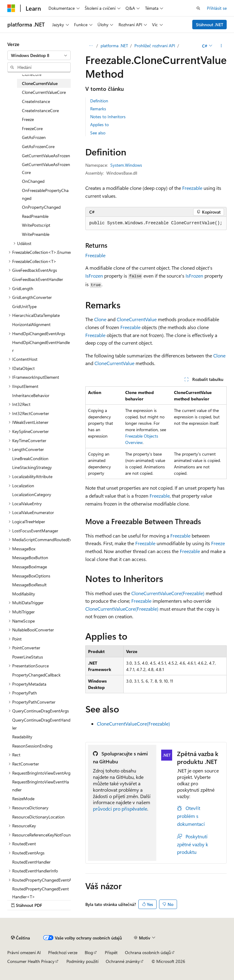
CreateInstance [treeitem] (36, 101)
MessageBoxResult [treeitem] (29, 585)
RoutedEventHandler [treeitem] (31, 862)
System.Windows (126, 165)
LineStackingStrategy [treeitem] (32, 467)
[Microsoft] (11, 8)
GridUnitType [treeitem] (24, 306)
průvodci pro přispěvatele (120, 809)
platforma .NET (114, 46)
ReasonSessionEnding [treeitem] (32, 746)
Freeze (218, 543)
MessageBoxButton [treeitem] (30, 557)
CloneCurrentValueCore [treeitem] (44, 92)
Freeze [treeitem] (28, 119)
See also (98, 133)
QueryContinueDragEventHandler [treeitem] (41, 724)
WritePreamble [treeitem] (36, 234)
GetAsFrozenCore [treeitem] (38, 146)
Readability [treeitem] (22, 737)
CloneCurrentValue (137, 319)
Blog (89, 952)
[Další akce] (221, 46)
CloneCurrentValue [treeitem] (40, 83)
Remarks (98, 109)
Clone (100, 319)
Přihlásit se (217, 8)
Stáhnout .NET (210, 25)
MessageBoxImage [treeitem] (30, 567)
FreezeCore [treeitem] (32, 128)
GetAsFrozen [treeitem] (34, 137)
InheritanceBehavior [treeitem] (31, 395)
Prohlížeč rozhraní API (155, 46)
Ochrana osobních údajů (148, 952)
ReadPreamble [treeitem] (35, 216)
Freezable (192, 188)
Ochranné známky (123, 961)
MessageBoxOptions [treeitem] (31, 576)
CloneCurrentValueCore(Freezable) (168, 593)
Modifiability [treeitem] (24, 594)
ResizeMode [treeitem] (23, 799)
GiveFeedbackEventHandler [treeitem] (38, 279)
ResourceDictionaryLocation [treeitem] (38, 817)
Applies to (99, 124)
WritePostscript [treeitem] (36, 225)
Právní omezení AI (24, 952)
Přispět (111, 952)
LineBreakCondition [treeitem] (30, 458)
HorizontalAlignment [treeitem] (31, 324)
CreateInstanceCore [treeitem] (40, 110)
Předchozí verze (63, 952)
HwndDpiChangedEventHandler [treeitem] (41, 346)
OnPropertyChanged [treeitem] (41, 207)
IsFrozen (94, 276)
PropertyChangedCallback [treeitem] (36, 675)
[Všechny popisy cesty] (91, 46)
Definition (99, 101)
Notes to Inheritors (108, 117)
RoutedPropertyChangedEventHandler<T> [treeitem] (41, 893)
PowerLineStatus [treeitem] (28, 657)
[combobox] (39, 55)
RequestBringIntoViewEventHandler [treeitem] (41, 786)
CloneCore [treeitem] (32, 74)
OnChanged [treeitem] (33, 181)
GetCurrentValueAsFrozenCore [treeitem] (46, 168)
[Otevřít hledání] (198, 8)
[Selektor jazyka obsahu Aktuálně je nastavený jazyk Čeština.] (20, 938)
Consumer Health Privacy (31, 961)
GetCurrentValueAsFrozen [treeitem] (46, 156)
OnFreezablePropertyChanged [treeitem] (45, 194)
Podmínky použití (82, 961)
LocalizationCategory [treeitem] (32, 494)
